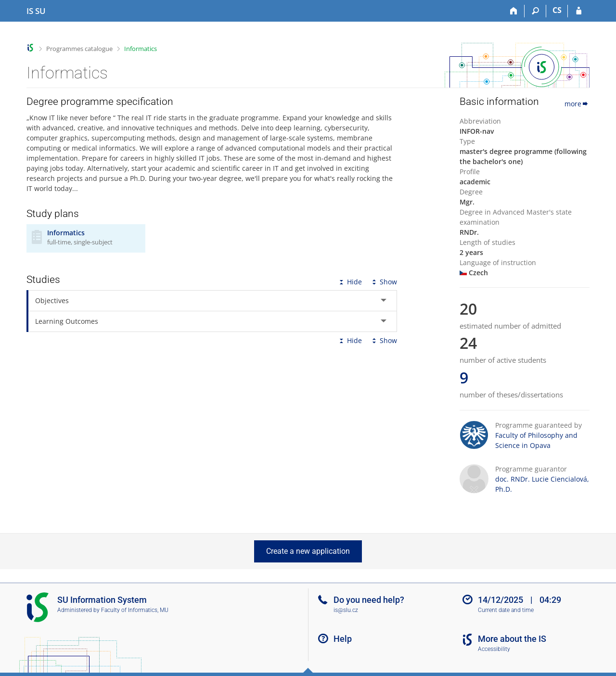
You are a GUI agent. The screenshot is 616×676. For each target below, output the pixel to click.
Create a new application (308, 551)
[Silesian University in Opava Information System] (36, 11)
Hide (350, 282)
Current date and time (506, 610)
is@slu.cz (346, 610)
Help (343, 639)
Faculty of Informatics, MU (135, 610)
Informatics (141, 49)
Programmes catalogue (79, 49)
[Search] (535, 11)
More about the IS (512, 639)
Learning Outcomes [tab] (67, 321)
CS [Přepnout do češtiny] (557, 10)
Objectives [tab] (52, 300)
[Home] (514, 11)
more (577, 104)
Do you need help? (369, 600)
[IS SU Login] (579, 11)
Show (384, 282)
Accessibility (494, 649)
